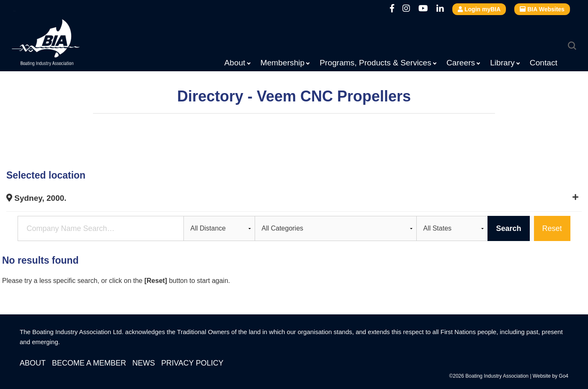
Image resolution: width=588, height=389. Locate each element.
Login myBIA (479, 9)
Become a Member (89, 363)
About (235, 63)
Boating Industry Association (66, 44)
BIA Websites (542, 9)
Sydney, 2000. (36, 198)
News (144, 363)
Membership (283, 63)
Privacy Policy (192, 363)
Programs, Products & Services (375, 63)
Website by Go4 (551, 376)
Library (502, 63)
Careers (461, 63)
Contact (544, 63)
